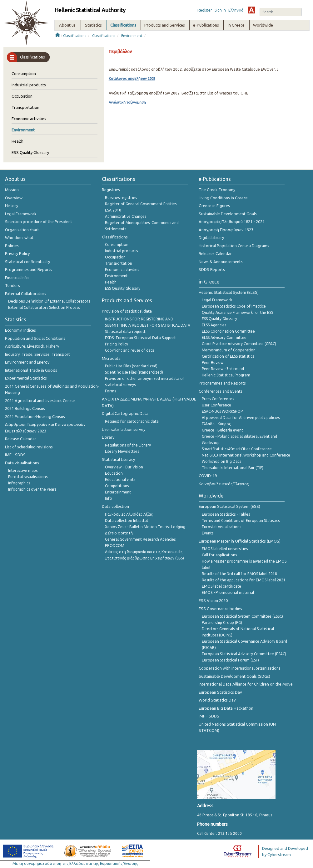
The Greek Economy (217, 190)
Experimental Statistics (26, 378)
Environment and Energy (27, 362)
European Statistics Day (220, 692)
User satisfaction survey (124, 429)
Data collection (115, 506)
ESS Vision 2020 (213, 600)
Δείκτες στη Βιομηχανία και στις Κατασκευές (144, 552)
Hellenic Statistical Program (226, 375)
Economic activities (29, 119)
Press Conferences (218, 399)
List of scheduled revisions (29, 447)
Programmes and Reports (29, 269)
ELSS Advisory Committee (224, 337)
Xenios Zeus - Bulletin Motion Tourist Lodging (145, 527)
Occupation (22, 96)
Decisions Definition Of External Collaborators (49, 301)
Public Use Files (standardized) (131, 366)
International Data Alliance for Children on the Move (246, 684)
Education (114, 473)
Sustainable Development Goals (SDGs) (234, 676)
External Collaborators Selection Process (44, 307)
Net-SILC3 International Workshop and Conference (246, 455)
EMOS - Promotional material (228, 592)
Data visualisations (22, 463)
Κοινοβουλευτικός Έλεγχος (224, 484)
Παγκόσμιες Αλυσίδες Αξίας (129, 514)
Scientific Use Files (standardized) (134, 372)
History (12, 206)
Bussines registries (121, 198)
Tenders (12, 285)
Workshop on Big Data (222, 461)
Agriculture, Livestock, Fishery (32, 346)
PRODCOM (115, 546)
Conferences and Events (221, 391)
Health (17, 141)
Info (109, 498)
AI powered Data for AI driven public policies (241, 418)
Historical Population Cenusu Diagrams (234, 246)
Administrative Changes (126, 216)
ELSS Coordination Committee (228, 331)
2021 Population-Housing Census (35, 416)
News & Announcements (221, 262)
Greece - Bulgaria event (222, 430)
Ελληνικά (236, 10)
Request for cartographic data (132, 421)
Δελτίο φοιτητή (119, 533)
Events (208, 533)
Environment (132, 36)
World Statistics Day (217, 700)
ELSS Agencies (214, 325)
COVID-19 (208, 476)
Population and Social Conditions (35, 338)
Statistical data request (125, 332)
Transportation (25, 107)
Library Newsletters (122, 451)
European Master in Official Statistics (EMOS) (240, 541)
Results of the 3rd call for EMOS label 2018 (239, 574)
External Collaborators (26, 294)
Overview (14, 198)
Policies (12, 246)
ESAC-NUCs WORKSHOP (222, 411)
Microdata (111, 358)
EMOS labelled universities (225, 549)
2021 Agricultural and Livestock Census (40, 401)
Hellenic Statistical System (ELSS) (229, 292)
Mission (12, 190)
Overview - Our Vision (124, 467)
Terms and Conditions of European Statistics (241, 521)
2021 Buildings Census (25, 408)
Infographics (19, 483)
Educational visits (120, 480)
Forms (110, 391)
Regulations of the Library (128, 445)
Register (205, 10)
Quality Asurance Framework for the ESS (237, 312)
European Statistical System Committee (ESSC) (242, 616)
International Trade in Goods (31, 370)
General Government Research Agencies (140, 539)
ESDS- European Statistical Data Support (140, 338)
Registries (111, 190)
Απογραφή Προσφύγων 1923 (226, 230)
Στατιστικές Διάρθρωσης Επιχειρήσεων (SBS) (144, 558)
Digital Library (211, 237)
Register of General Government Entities (141, 204)
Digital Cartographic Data (125, 413)
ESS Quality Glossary (30, 152)
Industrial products (29, 85)
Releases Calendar (215, 253)
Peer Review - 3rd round (223, 369)
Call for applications (219, 555)
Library (108, 437)
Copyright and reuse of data (130, 350)
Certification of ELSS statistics (228, 356)
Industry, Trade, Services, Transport (37, 354)
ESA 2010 (113, 210)
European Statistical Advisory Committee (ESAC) (244, 654)
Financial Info (17, 278)
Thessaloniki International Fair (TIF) (233, 468)
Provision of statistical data (127, 311)
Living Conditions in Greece (223, 198)
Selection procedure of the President (39, 222)
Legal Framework (21, 214)
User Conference (216, 405)
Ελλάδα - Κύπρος (216, 424)
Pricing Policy (117, 344)
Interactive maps (23, 470)
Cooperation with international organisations (240, 668)
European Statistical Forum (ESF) (230, 660)
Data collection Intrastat (127, 521)
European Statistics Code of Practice (234, 306)
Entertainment (118, 492)
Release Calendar (21, 439)
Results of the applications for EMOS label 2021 (244, 580)
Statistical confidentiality (27, 262)
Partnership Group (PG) (222, 623)
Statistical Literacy (118, 459)
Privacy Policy (17, 253)
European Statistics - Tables (226, 514)
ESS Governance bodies (220, 609)
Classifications (75, 36)
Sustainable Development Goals (228, 214)
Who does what (19, 237)
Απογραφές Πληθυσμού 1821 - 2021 (232, 222)
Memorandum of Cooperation (229, 350)
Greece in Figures (214, 206)
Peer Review (213, 363)
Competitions (117, 486)
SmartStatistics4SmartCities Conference (237, 449)
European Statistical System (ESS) (229, 506)
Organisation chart (22, 230)
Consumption (24, 74)
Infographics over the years (32, 489)
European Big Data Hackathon (226, 708)
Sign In (220, 10)
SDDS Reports (212, 269)
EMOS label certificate (221, 586)
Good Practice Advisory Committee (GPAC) (239, 344)
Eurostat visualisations (28, 477)
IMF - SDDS (15, 455)
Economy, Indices (20, 330)
